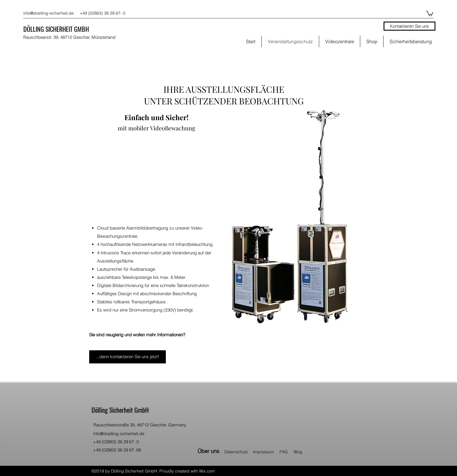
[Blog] (301, 452)
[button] (430, 13)
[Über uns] (209, 451)
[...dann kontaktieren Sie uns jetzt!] (128, 357)
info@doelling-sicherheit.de (49, 13)
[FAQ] (285, 452)
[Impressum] (265, 452)
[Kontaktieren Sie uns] (409, 26)
